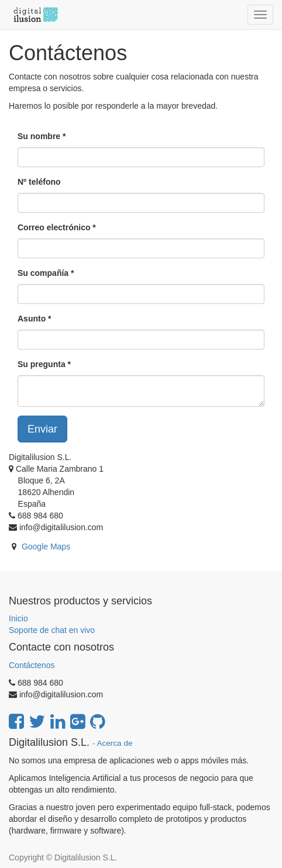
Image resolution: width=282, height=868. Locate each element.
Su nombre (39, 136)
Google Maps (46, 547)
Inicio (18, 618)
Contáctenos (32, 665)
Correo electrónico (54, 227)
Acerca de (115, 743)
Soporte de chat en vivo (52, 630)
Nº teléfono (39, 182)
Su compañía (43, 273)
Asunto (32, 319)
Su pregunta (42, 364)
